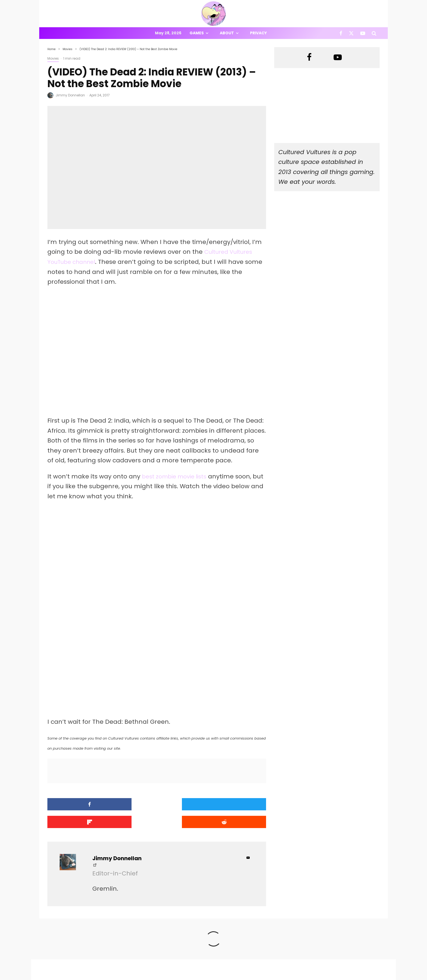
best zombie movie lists (177, 476)
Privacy (258, 33)
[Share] (73, 804)
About (227, 33)
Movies (53, 58)
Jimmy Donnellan (70, 95)
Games (197, 33)
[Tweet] (129, 804)
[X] (351, 33)
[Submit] (240, 804)
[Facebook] (341, 33)
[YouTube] (363, 33)
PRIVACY (105, 977)
